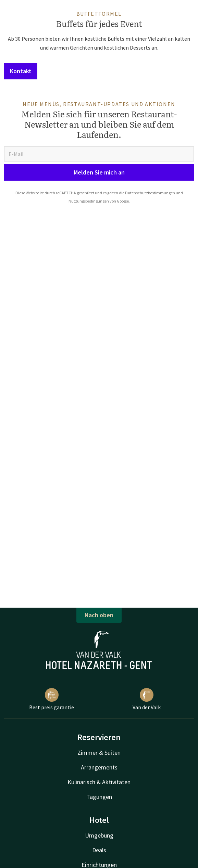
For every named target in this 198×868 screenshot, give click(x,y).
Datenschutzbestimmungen (150, 193)
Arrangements (99, 767)
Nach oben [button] (99, 615)
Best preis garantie (52, 699)
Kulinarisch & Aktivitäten (99, 782)
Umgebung (99, 835)
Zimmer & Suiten (99, 753)
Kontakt (21, 71)
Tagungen (99, 797)
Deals (99, 850)
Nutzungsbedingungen (89, 201)
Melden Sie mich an (99, 172)
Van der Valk (147, 699)
